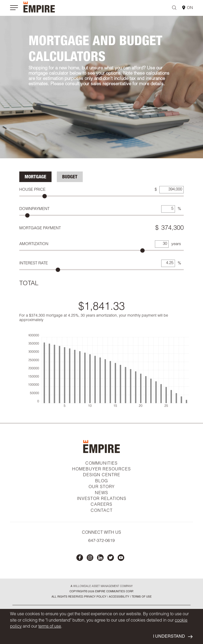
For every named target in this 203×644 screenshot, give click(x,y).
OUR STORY (102, 487)
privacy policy (95, 597)
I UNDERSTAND (173, 637)
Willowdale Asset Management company (103, 586)
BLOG (101, 481)
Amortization (34, 244)
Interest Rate (34, 263)
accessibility (119, 597)
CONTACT (102, 511)
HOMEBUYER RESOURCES (101, 470)
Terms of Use (141, 597)
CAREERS (101, 505)
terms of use (50, 627)
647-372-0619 (101, 541)
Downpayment (34, 209)
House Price (32, 190)
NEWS (101, 493)
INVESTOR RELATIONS (102, 499)
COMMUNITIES (101, 464)
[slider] (45, 196)
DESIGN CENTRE (102, 475)
